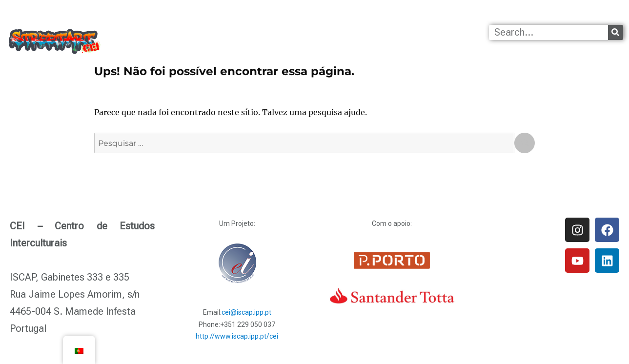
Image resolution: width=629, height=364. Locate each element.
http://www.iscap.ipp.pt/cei (237, 336)
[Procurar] (616, 32)
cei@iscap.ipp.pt (246, 312)
